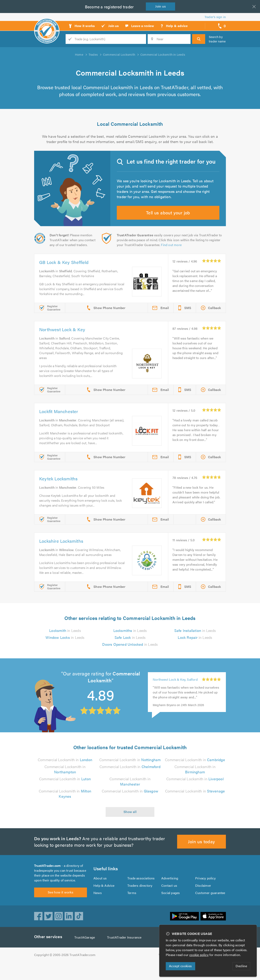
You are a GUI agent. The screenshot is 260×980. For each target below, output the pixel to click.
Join (161, 6)
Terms (132, 908)
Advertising (170, 894)
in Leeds (65, 638)
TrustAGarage (86, 955)
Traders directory (140, 901)
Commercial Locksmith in (65, 767)
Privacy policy (205, 894)
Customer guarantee (210, 908)
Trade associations (141, 894)
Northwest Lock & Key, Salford (175, 687)
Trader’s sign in (215, 17)
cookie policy (200, 955)
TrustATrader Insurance (125, 955)
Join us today (202, 854)
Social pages (171, 908)
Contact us (169, 901)
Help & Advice (104, 901)
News (98, 908)
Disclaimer (203, 901)
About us (100, 894)
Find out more (172, 252)
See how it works (60, 910)
